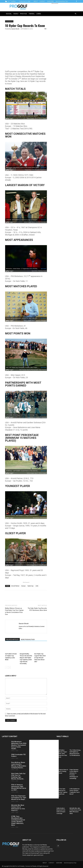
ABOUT (36, 1)
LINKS (39, 14)
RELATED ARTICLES (12, 640)
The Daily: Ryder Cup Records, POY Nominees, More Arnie (37, 609)
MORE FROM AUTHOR (28, 640)
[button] (76, 14)
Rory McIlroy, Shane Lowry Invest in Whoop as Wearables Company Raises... (19, 765)
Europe (23, 586)
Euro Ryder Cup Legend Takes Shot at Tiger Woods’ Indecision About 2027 (40, 658)
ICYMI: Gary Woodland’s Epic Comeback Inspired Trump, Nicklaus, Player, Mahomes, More (18, 821)
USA (37, 586)
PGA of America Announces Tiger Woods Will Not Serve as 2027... (19, 787)
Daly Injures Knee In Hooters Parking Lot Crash (62, 771)
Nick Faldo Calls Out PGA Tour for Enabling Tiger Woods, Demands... (18, 776)
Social (9, 14)
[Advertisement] (63, 37)
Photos (23, 14)
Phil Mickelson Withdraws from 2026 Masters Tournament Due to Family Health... (19, 745)
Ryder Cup (31, 586)
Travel (32, 14)
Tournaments (9, 21)
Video (16, 14)
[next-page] (9, 667)
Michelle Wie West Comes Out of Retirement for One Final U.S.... (18, 808)
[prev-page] (6, 667)
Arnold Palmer (15, 586)
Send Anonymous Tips (62, 1)
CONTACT (42, 1)
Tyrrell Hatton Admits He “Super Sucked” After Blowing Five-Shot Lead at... (62, 754)
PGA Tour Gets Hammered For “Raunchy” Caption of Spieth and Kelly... (62, 792)
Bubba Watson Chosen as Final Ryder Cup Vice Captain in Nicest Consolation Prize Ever (14, 611)
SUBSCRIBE (50, 1)
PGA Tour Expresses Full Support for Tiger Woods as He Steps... (19, 798)
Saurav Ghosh (15, 29)
